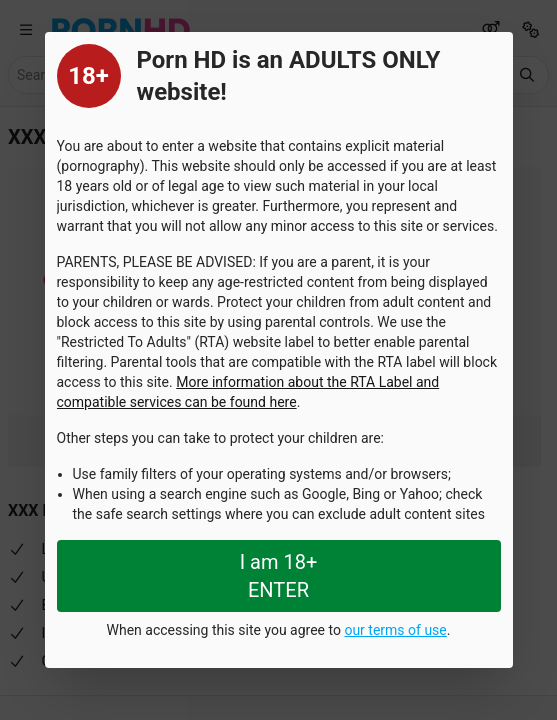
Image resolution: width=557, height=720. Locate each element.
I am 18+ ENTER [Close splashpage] (279, 576)
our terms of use (395, 630)
